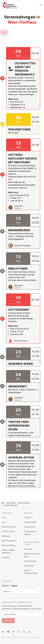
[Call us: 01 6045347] (29, 632)
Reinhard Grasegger (22, 245)
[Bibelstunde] (2, 271)
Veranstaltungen (11, 505)
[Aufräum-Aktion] (2, 465)
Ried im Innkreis (9, 527)
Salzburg (6, 536)
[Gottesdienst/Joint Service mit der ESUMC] (2, 174)
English (14, 586)
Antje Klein (19, 206)
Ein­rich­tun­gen (30, 561)
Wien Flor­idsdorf (9, 541)
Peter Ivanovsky (21, 341)
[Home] (3, 503)
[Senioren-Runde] (2, 357)
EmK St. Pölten (8, 531)
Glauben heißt (30, 522)
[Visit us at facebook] (3, 632)
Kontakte (28, 549)
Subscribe (8, 621)
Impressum (29, 566)
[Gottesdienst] (2, 319)
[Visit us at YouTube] (8, 632)
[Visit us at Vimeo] (13, 632)
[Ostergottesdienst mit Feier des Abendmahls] (2, 78)
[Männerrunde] (2, 231)
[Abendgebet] (2, 386)
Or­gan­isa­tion (30, 527)
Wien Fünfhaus (24, 503)
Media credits (35, 637)
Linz (4, 522)
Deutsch (5, 586)
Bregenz (6, 557)
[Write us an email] (24, 632)
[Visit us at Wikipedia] (19, 632)
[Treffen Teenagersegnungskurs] (2, 422)
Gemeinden (11, 503)
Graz (4, 518)
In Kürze (28, 518)
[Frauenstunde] (2, 124)
